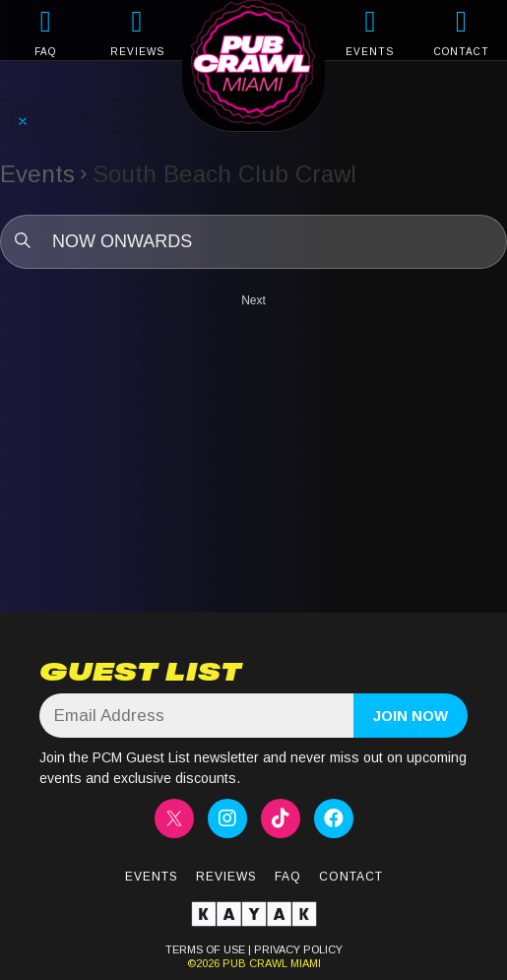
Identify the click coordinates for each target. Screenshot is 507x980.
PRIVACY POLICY (298, 949)
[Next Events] (253, 301)
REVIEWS (137, 52)
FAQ (45, 52)
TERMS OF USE (205, 949)
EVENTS (370, 52)
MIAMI (304, 963)
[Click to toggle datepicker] (253, 242)
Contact (351, 877)
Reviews (226, 877)
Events (37, 174)
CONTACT (462, 52)
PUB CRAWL (255, 963)
